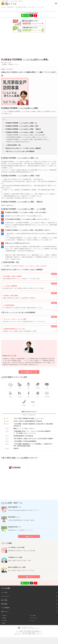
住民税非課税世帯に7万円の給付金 (23, 436)
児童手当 (16, 449)
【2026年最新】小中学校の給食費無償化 (25, 441)
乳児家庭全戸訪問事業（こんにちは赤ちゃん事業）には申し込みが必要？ (26, 135)
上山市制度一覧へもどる (30, 372)
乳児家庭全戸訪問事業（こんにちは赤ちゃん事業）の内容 (22, 126)
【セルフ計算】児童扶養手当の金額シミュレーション (29, 418)
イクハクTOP (4, 593)
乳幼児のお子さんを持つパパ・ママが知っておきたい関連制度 (23, 148)
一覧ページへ (29, 537)
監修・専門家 (4, 600)
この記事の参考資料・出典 (13, 145)
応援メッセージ (5, 611)
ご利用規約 (4, 618)
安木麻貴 (9, 63)
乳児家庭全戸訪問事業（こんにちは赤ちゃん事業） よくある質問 (24, 132)
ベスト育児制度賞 (5, 608)
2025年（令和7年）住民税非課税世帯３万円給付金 (28, 421)
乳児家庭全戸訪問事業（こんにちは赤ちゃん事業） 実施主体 (23, 129)
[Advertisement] (29, 45)
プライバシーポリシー (34, 618)
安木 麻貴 (13, 356)
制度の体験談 (4, 604)
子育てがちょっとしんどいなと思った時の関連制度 (20, 151)
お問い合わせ (4, 615)
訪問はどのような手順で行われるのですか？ (18, 142)
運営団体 (4, 623)
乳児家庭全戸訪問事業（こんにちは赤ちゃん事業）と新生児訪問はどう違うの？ (28, 139)
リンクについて (33, 621)
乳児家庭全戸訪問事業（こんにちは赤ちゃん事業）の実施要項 (29, 266)
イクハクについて (5, 596)
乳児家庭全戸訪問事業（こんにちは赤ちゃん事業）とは (21, 123)
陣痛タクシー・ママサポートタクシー (24, 429)
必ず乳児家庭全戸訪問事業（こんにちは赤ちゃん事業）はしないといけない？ (27, 137)
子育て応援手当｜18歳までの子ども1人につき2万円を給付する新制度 (33, 439)
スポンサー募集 (33, 615)
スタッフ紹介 (4, 621)
